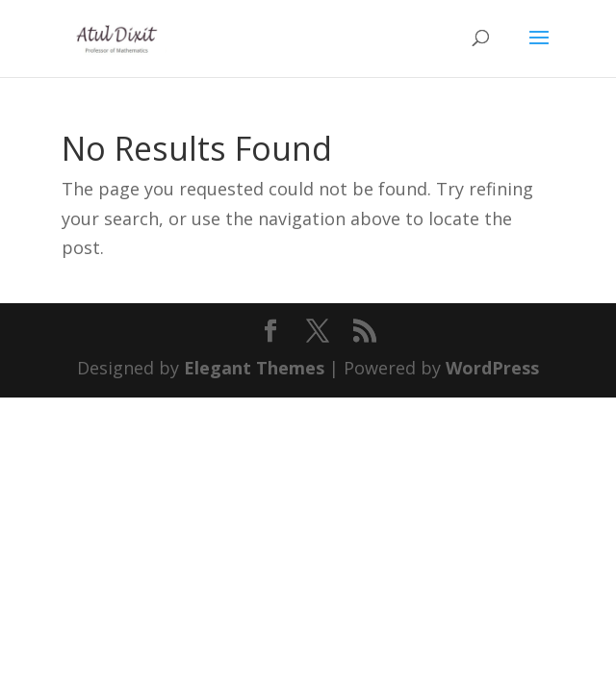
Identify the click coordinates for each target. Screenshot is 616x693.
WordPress (492, 368)
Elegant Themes (254, 368)
